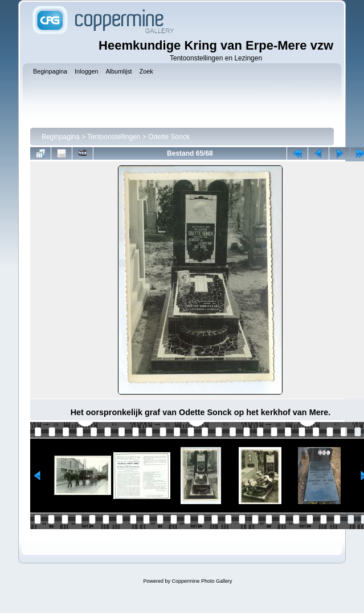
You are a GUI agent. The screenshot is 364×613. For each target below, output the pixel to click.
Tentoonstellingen (114, 137)
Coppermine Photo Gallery (202, 581)
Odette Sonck (169, 137)
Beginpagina (61, 137)
